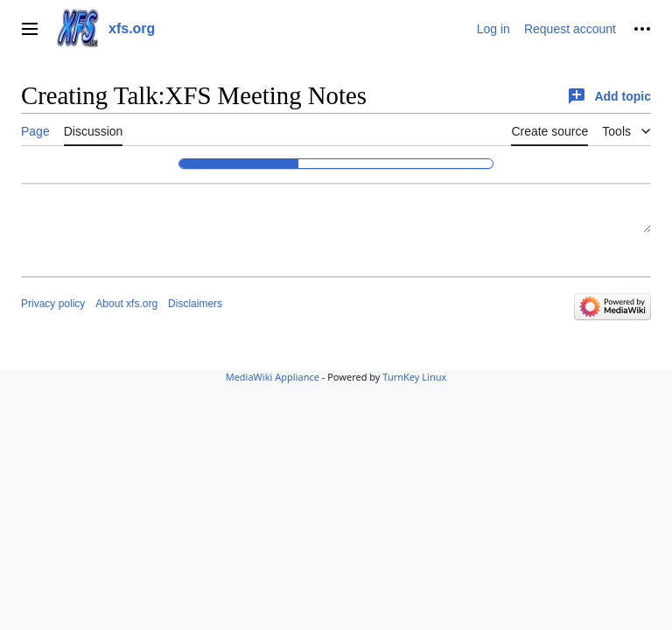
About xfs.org (126, 304)
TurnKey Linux (414, 377)
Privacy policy (53, 304)
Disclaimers (195, 304)
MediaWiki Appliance (273, 377)
